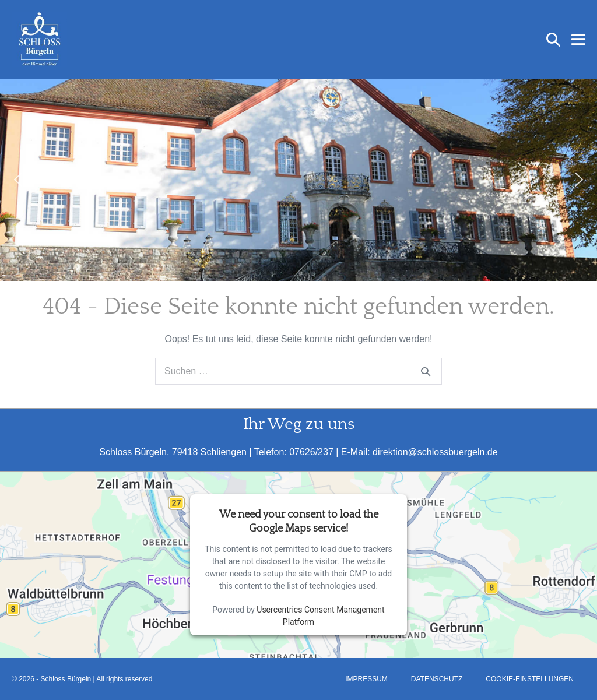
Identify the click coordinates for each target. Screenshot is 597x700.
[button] (553, 40)
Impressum (366, 679)
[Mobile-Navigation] (578, 40)
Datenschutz (437, 679)
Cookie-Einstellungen (530, 679)
